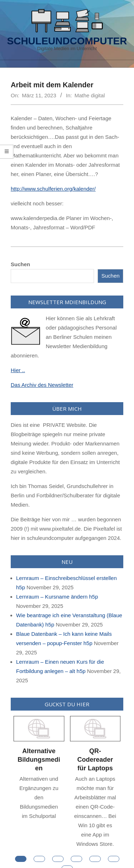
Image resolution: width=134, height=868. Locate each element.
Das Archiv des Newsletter (42, 385)
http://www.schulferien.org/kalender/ (53, 189)
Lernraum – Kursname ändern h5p (57, 597)
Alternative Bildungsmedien (39, 760)
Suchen (20, 264)
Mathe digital (90, 95)
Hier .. (18, 370)
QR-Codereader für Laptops (95, 760)
